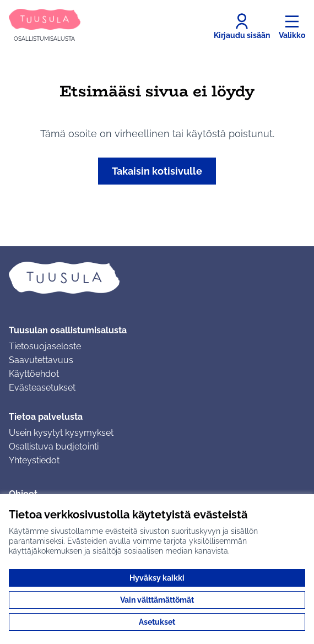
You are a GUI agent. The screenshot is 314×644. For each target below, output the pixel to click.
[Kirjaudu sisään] (242, 26)
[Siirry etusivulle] (45, 26)
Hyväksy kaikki (157, 578)
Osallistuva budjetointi (54, 447)
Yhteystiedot (34, 460)
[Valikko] (292, 26)
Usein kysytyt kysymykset (61, 433)
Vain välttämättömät (157, 600)
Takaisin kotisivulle (157, 171)
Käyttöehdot (34, 374)
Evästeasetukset (42, 388)
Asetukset (157, 622)
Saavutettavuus (41, 360)
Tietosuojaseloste (45, 346)
